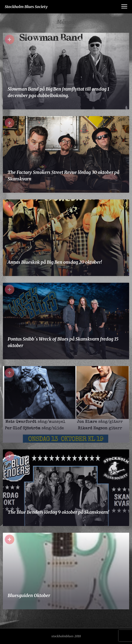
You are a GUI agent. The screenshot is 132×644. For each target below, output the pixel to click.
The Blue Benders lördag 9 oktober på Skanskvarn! (58, 512)
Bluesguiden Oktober (29, 595)
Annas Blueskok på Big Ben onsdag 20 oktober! (55, 262)
